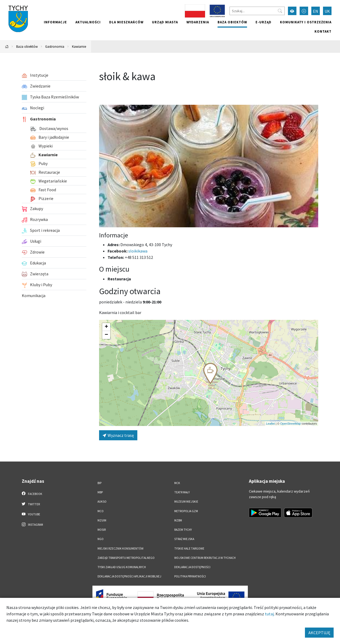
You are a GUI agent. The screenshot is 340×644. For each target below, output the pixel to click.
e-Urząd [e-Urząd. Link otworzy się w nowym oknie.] (263, 22)
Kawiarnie (79, 46)
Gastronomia (55, 46)
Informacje (55, 22)
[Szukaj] (257, 11)
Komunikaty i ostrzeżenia (306, 22)
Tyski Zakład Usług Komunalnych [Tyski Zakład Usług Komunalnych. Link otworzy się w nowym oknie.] (122, 567)
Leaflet (271, 424)
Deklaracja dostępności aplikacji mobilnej (129, 576)
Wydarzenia (198, 22)
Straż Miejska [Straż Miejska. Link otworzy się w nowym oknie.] (184, 539)
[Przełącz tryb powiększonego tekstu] (304, 11)
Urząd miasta (165, 22)
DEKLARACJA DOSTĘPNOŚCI (192, 567)
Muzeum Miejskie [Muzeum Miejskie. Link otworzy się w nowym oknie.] (186, 502)
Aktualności (88, 22)
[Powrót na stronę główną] (7, 47)
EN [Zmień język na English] (316, 11)
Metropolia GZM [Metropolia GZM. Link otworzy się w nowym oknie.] (186, 511)
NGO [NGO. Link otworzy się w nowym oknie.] (101, 539)
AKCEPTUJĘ (319, 633)
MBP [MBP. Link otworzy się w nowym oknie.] (100, 492)
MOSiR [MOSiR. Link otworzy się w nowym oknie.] (102, 530)
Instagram (32, 524)
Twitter (31, 504)
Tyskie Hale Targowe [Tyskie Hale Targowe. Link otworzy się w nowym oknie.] (189, 549)
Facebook (32, 494)
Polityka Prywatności (190, 576)
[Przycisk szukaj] (280, 11)
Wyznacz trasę (118, 435)
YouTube (31, 514)
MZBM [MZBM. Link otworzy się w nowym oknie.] (178, 520)
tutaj (269, 614)
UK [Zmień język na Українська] (327, 11)
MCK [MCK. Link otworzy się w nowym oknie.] (177, 483)
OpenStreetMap (291, 424)
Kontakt (323, 31)
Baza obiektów (232, 22)
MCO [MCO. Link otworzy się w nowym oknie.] (101, 511)
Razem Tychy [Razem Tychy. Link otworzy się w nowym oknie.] (183, 530)
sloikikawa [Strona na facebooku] (138, 251)
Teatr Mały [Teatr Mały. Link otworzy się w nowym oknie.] (182, 492)
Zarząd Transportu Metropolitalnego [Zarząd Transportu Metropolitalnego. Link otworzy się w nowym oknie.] (126, 558)
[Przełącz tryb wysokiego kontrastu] (292, 11)
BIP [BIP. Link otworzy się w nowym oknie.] (99, 483)
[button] (210, 373)
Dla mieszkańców (126, 22)
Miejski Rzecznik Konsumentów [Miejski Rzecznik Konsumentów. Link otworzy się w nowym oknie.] (120, 549)
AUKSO (102, 502)
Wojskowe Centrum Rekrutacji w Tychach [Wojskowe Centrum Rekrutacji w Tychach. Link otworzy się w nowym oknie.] (205, 558)
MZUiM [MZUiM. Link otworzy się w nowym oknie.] (102, 520)
